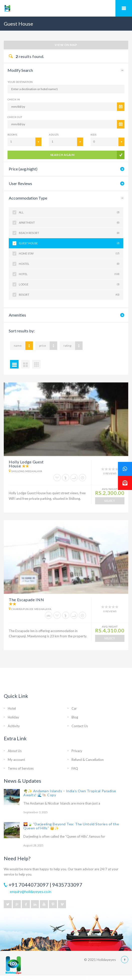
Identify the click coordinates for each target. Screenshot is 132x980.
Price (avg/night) (23, 169)
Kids (94, 135)
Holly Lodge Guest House (26, 464)
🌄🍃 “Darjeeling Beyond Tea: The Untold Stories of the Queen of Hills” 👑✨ (71, 826)
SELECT (110, 501)
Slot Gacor (11, 978)
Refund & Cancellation (88, 760)
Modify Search (20, 70)
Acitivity (14, 726)
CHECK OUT (15, 117)
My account (16, 760)
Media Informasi (66, 978)
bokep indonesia (44, 978)
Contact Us (80, 726)
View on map (66, 45)
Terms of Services (21, 768)
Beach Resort (69, 233)
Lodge (69, 284)
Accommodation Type (28, 198)
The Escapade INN (26, 600)
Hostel (69, 264)
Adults (54, 135)
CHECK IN (14, 99)
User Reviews (20, 183)
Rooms (12, 135)
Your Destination (20, 82)
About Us (15, 751)
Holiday (13, 717)
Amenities (17, 315)
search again (62, 155)
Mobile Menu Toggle (124, 8)
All (69, 212)
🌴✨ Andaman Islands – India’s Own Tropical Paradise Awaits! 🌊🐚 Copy (70, 793)
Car (74, 708)
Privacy (77, 751)
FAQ (75, 768)
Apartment (69, 223)
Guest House (69, 243)
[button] (125, 483)
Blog (75, 717)
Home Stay (69, 254)
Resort (69, 295)
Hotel (69, 274)
